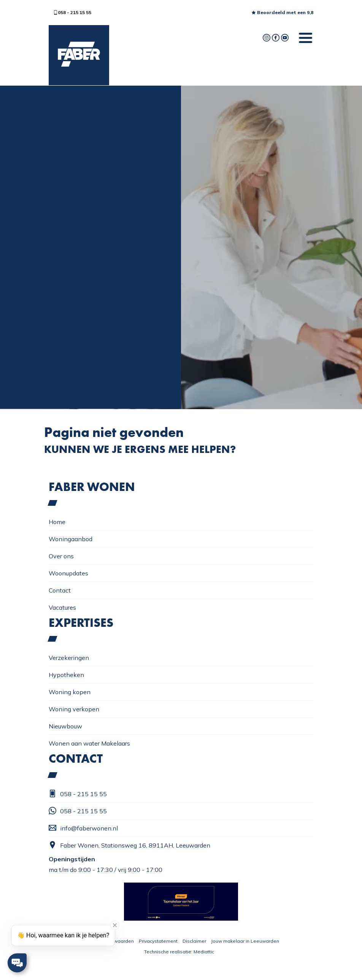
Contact (60, 590)
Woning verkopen (74, 709)
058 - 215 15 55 (72, 12)
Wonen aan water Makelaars (89, 743)
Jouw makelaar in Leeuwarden (245, 941)
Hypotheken (66, 675)
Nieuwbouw (65, 726)
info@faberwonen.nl (83, 828)
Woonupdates (68, 573)
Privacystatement (158, 941)
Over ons (61, 556)
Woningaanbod (71, 539)
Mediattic (204, 952)
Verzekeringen (69, 658)
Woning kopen (70, 692)
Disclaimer (194, 941)
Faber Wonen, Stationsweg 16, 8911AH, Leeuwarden (129, 845)
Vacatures (62, 607)
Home (57, 522)
